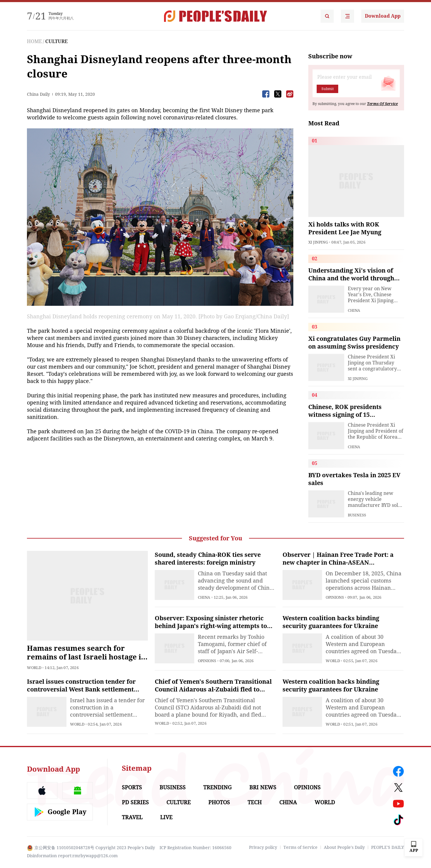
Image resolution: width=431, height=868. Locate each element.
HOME (34, 41)
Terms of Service (301, 847)
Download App (383, 16)
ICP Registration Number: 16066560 (195, 848)
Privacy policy (263, 847)
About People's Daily (344, 847)
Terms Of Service (382, 104)
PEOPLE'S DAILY (388, 847)
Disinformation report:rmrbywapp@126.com (72, 856)
